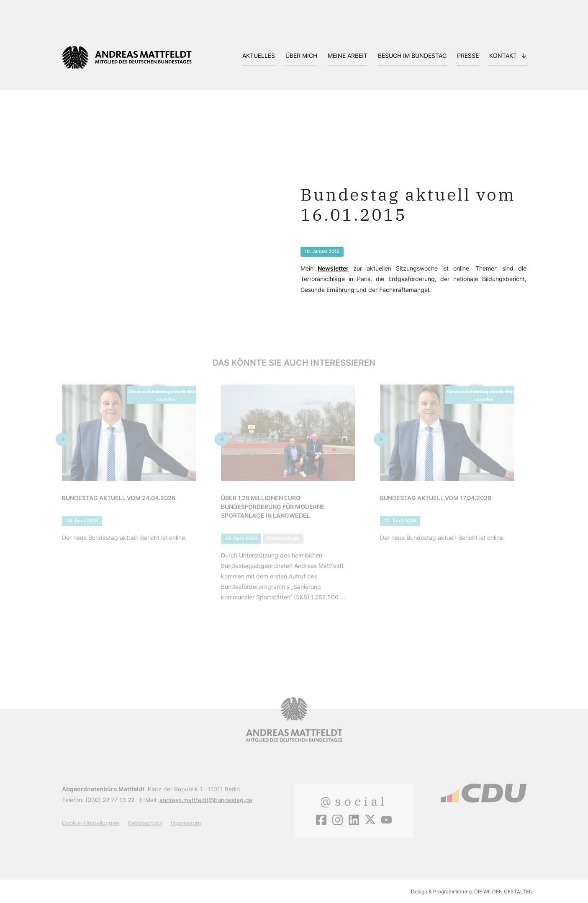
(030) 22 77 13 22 (110, 800)
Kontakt (503, 55)
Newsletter (333, 268)
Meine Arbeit (348, 55)
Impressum (186, 823)
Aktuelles (259, 55)
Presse (468, 55)
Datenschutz (145, 823)
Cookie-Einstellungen (91, 823)
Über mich (301, 55)
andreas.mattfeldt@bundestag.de (206, 800)
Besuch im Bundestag (412, 55)
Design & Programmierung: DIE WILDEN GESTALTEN (472, 891)
